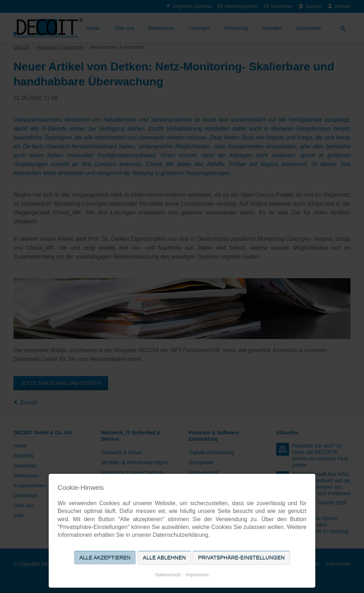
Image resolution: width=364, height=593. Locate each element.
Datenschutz (168, 575)
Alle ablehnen (164, 558)
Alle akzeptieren (105, 558)
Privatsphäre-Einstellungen (241, 558)
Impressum (197, 575)
